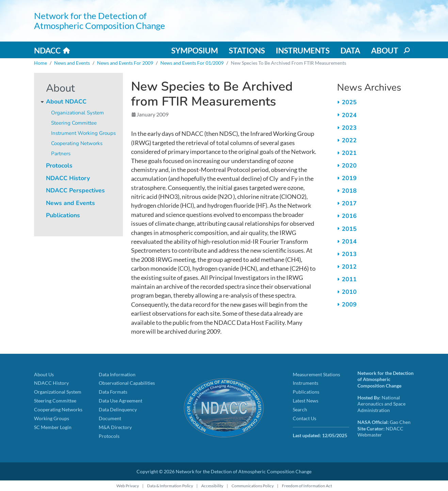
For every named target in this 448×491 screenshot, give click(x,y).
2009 (349, 304)
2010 (349, 292)
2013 (349, 254)
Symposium (195, 50)
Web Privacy (128, 486)
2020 (349, 165)
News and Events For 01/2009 (192, 63)
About (385, 50)
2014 (349, 241)
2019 (349, 178)
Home (41, 63)
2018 (349, 191)
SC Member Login (53, 427)
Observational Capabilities (127, 383)
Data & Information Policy (170, 486)
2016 (349, 216)
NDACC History (68, 178)
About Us (44, 374)
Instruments (303, 50)
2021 (349, 153)
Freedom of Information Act (307, 486)
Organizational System (77, 113)
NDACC (47, 50)
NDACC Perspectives (75, 190)
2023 (349, 128)
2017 (349, 203)
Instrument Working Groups (83, 133)
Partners (61, 154)
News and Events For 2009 (125, 63)
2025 (349, 102)
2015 (349, 229)
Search (300, 409)
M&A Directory (115, 427)
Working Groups (52, 418)
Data (350, 50)
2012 (349, 267)
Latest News (306, 401)
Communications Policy (253, 486)
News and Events (72, 63)
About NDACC (66, 101)
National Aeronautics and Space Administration (381, 404)
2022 (349, 140)
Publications (63, 215)
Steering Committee (74, 123)
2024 (349, 115)
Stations (247, 50)
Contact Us (305, 418)
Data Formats (113, 392)
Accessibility (212, 486)
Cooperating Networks (77, 143)
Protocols (59, 165)
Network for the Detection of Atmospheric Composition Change (100, 21)
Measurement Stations (316, 374)
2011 (349, 279)
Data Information (117, 374)
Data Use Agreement (121, 401)
